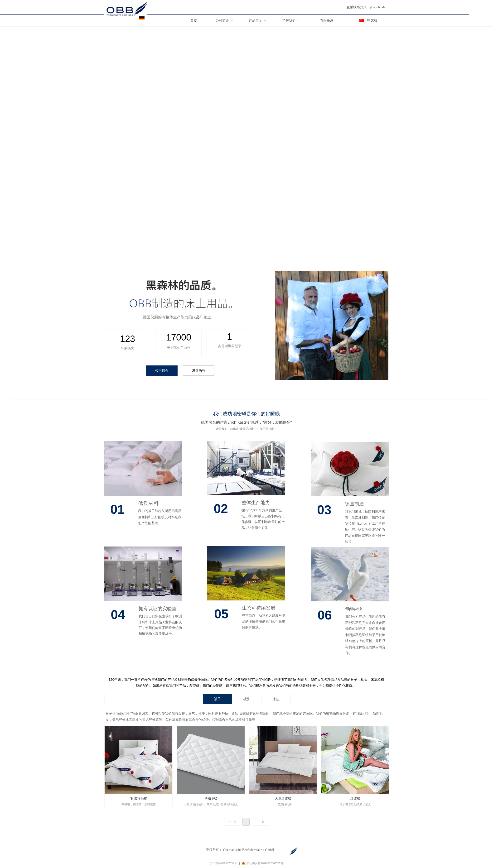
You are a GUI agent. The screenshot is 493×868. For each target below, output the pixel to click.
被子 (217, 699)
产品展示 (256, 21)
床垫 (276, 699)
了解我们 (289, 21)
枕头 (247, 699)
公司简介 (222, 21)
